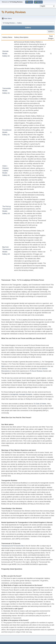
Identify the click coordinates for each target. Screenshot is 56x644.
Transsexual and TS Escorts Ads (13, 546)
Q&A (3, 366)
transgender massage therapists (21, 394)
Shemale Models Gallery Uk (6, 54)
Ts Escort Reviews (36, 371)
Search (51, 32)
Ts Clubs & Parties (40, 404)
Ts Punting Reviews (13, 12)
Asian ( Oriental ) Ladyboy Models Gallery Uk (6, 171)
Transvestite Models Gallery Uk (7, 91)
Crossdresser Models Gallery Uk (7, 132)
